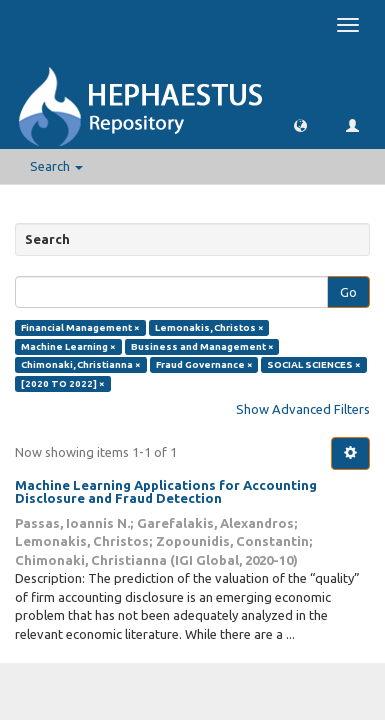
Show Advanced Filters (303, 409)
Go (348, 292)
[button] (300, 124)
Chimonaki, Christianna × (81, 364)
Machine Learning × (68, 346)
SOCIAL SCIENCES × (314, 364)
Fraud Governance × (204, 364)
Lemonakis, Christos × (209, 327)
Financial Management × (80, 327)
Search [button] (56, 166)
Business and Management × (202, 346)
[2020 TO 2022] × (63, 383)
